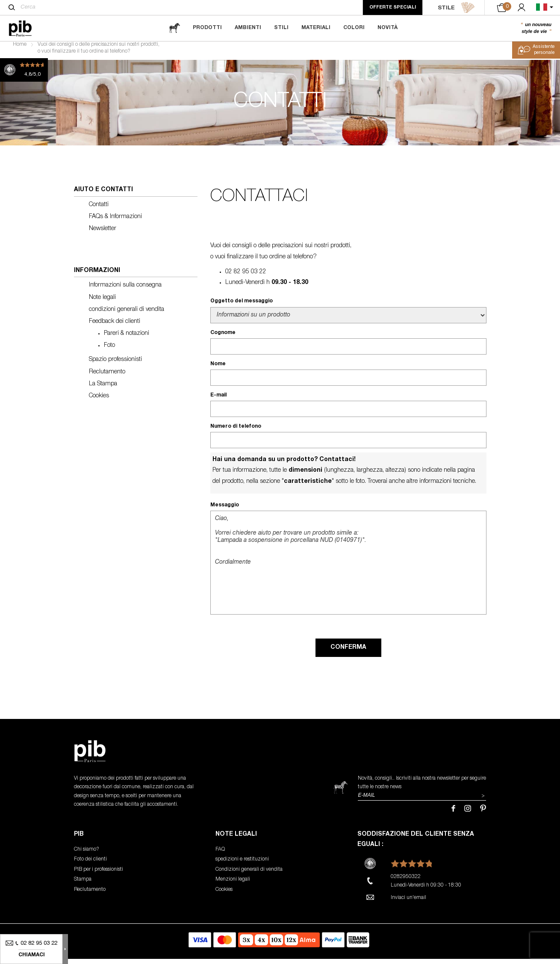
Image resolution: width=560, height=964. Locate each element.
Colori (354, 28)
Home (20, 50)
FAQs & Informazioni (115, 222)
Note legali (102, 302)
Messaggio (225, 510)
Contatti (99, 210)
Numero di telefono (236, 432)
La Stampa (103, 389)
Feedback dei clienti (115, 327)
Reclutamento (107, 377)
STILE (456, 8)
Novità (388, 28)
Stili (281, 28)
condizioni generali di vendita (127, 315)
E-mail (218, 400)
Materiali (316, 28)
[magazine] (174, 28)
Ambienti (248, 28)
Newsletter (103, 234)
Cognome (223, 337)
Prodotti (207, 28)
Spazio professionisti (115, 365)
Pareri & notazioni (127, 339)
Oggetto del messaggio (242, 306)
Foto (109, 351)
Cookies (99, 401)
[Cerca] (12, 7)
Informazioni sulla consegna (125, 290)
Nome (218, 369)
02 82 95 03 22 (246, 277)
